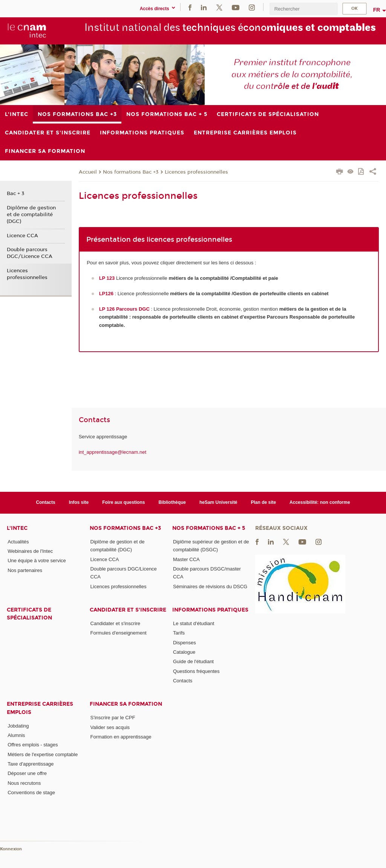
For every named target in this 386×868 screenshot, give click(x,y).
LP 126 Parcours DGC (124, 309)
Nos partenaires (25, 570)
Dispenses (185, 643)
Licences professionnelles (196, 172)
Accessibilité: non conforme (320, 502)
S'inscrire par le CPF (113, 718)
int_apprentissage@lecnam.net (113, 452)
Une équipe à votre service (37, 561)
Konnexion (11, 849)
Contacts (45, 502)
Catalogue (184, 652)
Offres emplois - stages (33, 745)
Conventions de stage (31, 792)
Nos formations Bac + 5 (209, 528)
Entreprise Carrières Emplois (40, 708)
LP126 (106, 294)
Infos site (79, 502)
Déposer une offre (27, 773)
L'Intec (17, 528)
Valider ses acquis (110, 727)
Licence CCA (22, 236)
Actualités (18, 542)
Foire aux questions (123, 502)
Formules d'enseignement (119, 633)
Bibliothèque (172, 502)
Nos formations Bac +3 (131, 172)
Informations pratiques (210, 610)
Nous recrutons (24, 783)
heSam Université (218, 502)
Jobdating (18, 726)
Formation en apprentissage (121, 737)
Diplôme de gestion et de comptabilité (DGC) (31, 215)
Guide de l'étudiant (193, 661)
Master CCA (186, 559)
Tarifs (179, 633)
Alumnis (16, 735)
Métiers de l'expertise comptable (43, 754)
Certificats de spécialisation (29, 614)
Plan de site (264, 502)
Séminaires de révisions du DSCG (210, 587)
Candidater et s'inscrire (128, 610)
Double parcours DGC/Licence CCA (30, 253)
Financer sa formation (126, 704)
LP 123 (107, 278)
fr (377, 10)
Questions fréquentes (196, 671)
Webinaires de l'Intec (30, 551)
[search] (303, 9)
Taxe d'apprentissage (31, 764)
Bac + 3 (16, 194)
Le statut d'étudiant (194, 623)
